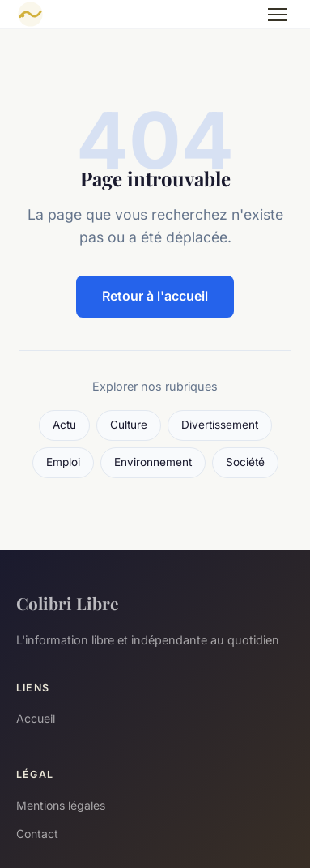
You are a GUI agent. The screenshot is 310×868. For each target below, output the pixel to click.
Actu (64, 425)
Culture (129, 425)
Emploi (63, 462)
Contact (37, 834)
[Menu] (278, 15)
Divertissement (220, 425)
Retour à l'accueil (155, 296)
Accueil (36, 718)
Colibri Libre (67, 603)
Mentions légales (61, 805)
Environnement (153, 462)
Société (245, 462)
